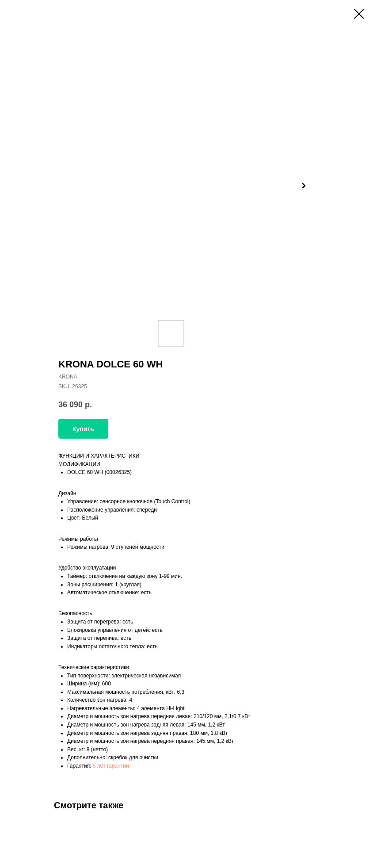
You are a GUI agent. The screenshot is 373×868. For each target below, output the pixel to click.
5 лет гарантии (111, 766)
